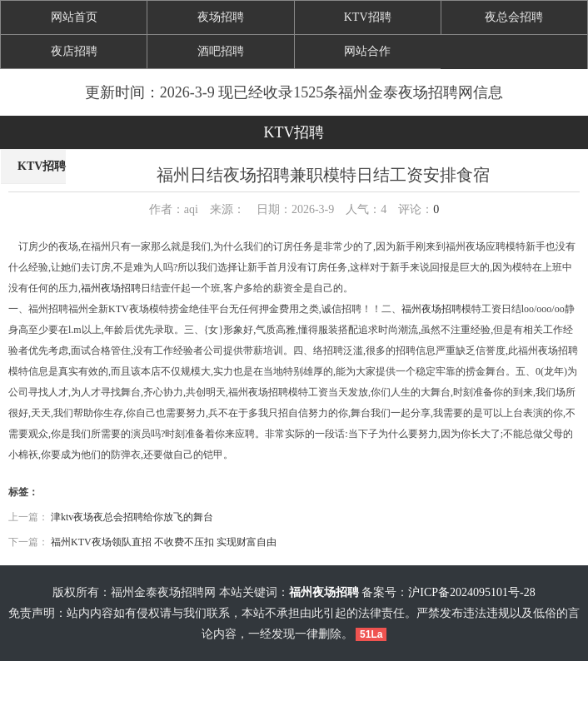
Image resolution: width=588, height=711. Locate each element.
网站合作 (367, 51)
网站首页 (74, 17)
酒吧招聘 (221, 51)
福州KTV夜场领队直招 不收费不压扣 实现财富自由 (164, 542)
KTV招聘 (368, 17)
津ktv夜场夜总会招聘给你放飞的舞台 (132, 517)
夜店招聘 (74, 51)
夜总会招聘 (514, 17)
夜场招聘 (221, 17)
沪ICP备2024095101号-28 (471, 592)
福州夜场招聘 (111, 288)
